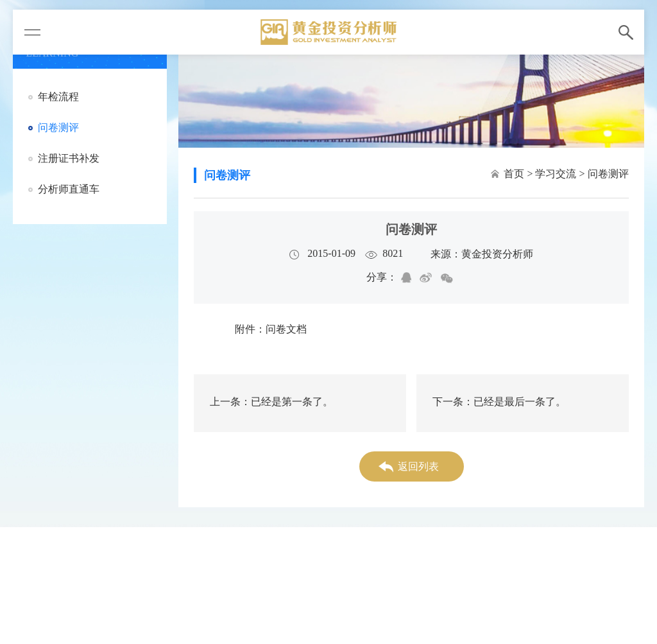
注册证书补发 (69, 158)
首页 (514, 174)
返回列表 (418, 466)
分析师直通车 (69, 189)
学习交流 (556, 174)
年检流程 (58, 97)
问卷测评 (58, 127)
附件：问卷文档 (271, 329)
